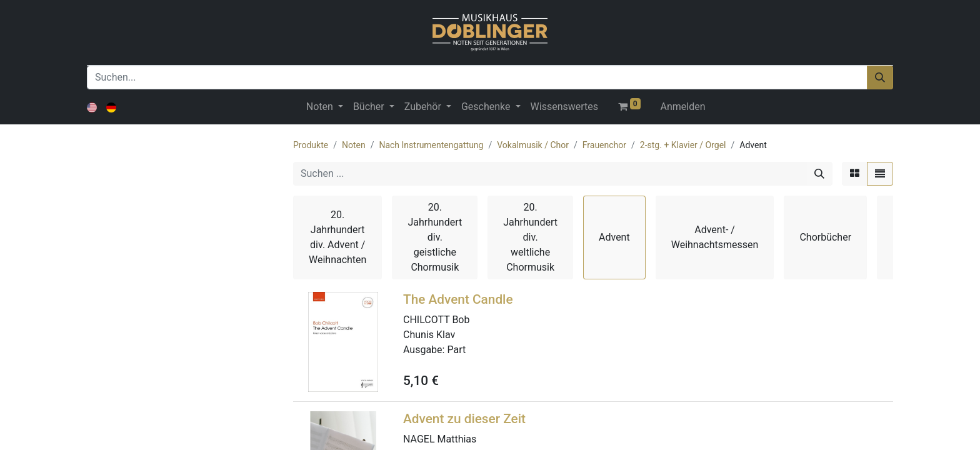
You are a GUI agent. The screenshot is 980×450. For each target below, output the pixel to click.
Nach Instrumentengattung (431, 145)
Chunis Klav (429, 335)
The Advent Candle (458, 299)
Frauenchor (604, 145)
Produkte (311, 145)
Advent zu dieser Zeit (464, 419)
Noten (354, 145)
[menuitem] (564, 107)
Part (456, 350)
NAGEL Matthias (440, 439)
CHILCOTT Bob (436, 320)
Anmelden (683, 107)
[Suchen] (880, 77)
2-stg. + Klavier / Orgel (683, 145)
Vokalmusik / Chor (533, 145)
